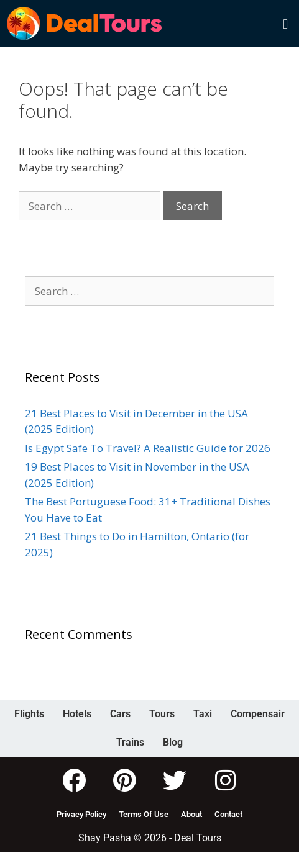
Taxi (203, 714)
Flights (29, 714)
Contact (228, 814)
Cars (120, 714)
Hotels (77, 714)
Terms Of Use (144, 814)
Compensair (258, 714)
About (191, 814)
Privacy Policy (81, 814)
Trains (130, 742)
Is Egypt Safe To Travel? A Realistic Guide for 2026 (148, 448)
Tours (162, 714)
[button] (286, 23)
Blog (173, 742)
